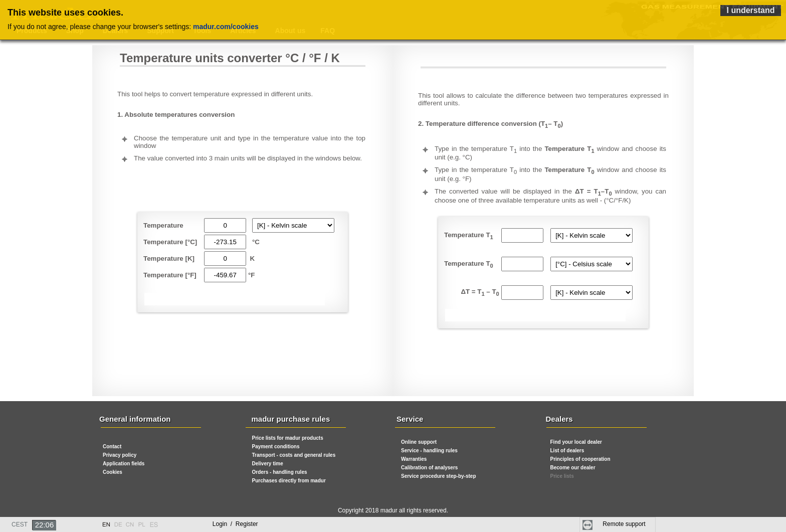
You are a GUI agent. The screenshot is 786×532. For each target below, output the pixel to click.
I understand (750, 10)
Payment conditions (276, 447)
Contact (112, 447)
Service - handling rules (429, 451)
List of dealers (567, 451)
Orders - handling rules (280, 472)
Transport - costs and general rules (294, 455)
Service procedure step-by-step (439, 476)
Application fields (124, 464)
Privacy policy (120, 455)
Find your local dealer (576, 442)
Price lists (562, 476)
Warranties (414, 459)
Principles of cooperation (580, 459)
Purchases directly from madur (289, 481)
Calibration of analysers (429, 468)
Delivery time (268, 464)
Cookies (113, 472)
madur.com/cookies (226, 27)
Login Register (235, 524)
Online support (419, 442)
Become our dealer (573, 468)
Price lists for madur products (288, 438)
